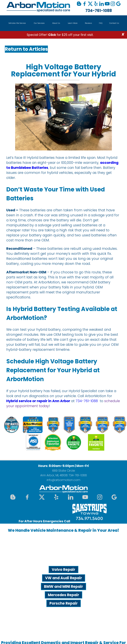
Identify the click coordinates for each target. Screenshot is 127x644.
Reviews (88, 23)
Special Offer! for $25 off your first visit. (60, 35)
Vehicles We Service (17, 23)
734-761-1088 (99, 11)
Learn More (73, 23)
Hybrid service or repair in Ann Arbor (38, 401)
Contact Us (114, 23)
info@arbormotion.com (64, 480)
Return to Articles (26, 49)
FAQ (101, 23)
